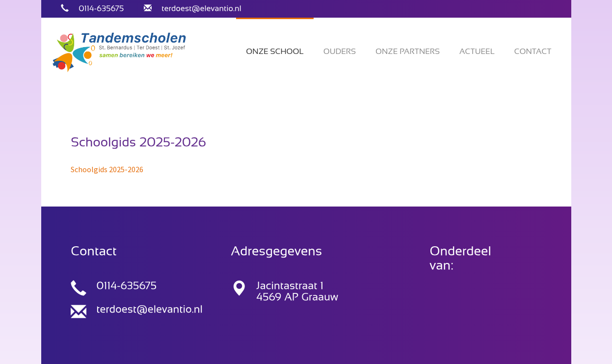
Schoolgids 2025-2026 (107, 169)
